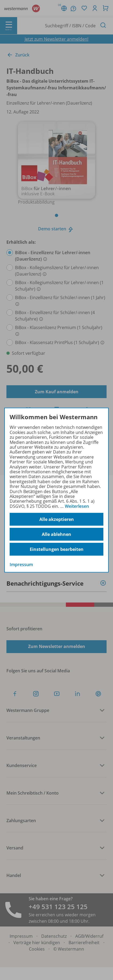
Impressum (21, 565)
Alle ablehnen (56, 534)
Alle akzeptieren (57, 519)
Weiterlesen (77, 506)
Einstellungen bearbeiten (57, 549)
